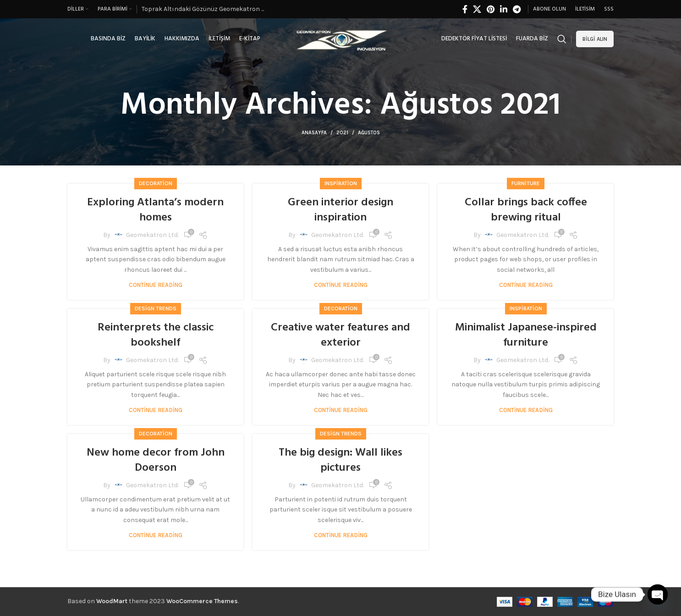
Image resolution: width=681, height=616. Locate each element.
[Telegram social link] (517, 9)
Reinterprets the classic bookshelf (156, 335)
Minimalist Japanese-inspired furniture (526, 335)
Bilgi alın (595, 39)
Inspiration (341, 183)
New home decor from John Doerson (156, 461)
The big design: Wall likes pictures (340, 461)
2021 (342, 133)
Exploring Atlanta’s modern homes (155, 210)
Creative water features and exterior (340, 335)
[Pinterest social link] (491, 9)
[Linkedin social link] (504, 9)
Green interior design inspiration (340, 210)
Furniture (526, 183)
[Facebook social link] (465, 9)
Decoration (156, 183)
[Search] (562, 39)
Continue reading (156, 285)
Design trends (156, 308)
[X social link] (477, 9)
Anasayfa (314, 133)
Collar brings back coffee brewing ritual (526, 210)
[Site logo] (340, 38)
